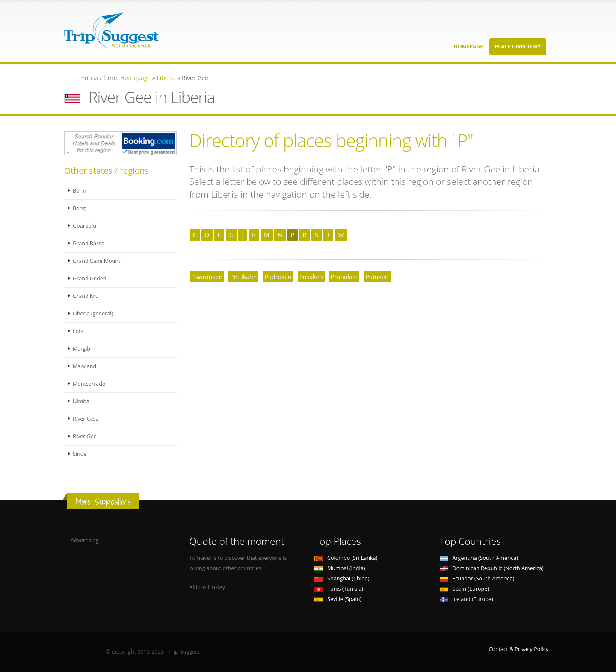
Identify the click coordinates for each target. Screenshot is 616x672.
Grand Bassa (89, 243)
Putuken (377, 277)
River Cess (86, 419)
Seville (338, 599)
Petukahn (243, 277)
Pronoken (344, 277)
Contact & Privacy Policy (518, 649)
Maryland (84, 366)
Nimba (81, 401)
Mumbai (340, 568)
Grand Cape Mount (97, 261)
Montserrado (89, 384)
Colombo (346, 558)
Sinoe (80, 454)
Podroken (278, 277)
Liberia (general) (93, 314)
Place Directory (518, 46)
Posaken (311, 277)
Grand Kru (86, 296)
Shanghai (342, 578)
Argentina (479, 558)
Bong (79, 208)
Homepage (468, 46)
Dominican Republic (492, 568)
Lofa (78, 331)
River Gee (85, 436)
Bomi (79, 191)
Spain (464, 589)
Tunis (339, 589)
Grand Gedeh (90, 278)
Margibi (82, 349)
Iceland (466, 599)
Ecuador (477, 578)
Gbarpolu (84, 226)
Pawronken (207, 277)
